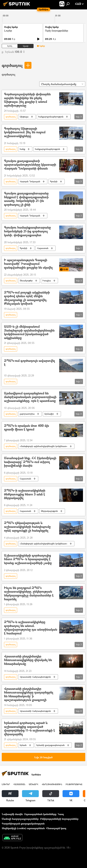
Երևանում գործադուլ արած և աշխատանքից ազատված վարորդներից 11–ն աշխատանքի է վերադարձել (30, 728)
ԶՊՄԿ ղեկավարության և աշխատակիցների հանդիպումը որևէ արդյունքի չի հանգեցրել (27, 527)
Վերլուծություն (52, 784)
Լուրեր (8, 31)
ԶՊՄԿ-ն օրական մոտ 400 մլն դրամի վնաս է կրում (26, 428)
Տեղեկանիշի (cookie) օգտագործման (23, 828)
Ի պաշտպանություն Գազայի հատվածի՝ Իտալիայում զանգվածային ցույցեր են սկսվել (28, 264)
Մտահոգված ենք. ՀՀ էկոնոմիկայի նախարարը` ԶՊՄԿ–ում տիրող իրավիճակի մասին (30, 462)
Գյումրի (54, 181)
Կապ (61, 814)
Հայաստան (43, 248)
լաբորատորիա (27, 414)
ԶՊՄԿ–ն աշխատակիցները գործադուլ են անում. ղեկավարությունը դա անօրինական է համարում (31, 628)
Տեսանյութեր (26, 281)
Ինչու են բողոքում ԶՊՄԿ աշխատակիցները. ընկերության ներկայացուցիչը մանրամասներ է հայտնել (29, 593)
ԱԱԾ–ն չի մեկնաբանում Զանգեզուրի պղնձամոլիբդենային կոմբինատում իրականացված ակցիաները (29, 332)
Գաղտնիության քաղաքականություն (23, 823)
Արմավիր (49, 414)
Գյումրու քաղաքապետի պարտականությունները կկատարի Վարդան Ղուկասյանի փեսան (30, 165)
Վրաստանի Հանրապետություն (35, 677)
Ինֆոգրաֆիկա (74, 784)
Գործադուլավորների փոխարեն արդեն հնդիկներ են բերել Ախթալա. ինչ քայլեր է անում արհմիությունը (27, 100)
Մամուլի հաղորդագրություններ (20, 819)
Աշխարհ (34, 784)
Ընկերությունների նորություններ (59, 819)
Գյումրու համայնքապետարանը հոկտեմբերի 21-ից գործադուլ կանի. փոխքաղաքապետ (27, 231)
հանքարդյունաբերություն (51, 117)
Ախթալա (24, 117)
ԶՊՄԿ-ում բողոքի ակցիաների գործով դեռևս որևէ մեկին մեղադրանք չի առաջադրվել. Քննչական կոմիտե (27, 298)
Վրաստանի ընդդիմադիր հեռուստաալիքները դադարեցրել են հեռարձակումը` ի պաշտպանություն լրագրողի (29, 694)
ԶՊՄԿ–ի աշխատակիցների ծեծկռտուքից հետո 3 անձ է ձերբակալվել (25, 494)
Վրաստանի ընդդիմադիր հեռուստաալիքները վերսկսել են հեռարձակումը (28, 660)
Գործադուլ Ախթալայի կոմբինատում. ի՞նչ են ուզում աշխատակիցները (25, 132)
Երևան (23, 745)
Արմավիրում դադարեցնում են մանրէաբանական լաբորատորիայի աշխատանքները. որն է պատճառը (30, 397)
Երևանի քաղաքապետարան (50, 745)
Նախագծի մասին (12, 814)
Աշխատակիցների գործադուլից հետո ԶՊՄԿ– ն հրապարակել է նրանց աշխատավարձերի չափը (28, 559)
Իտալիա (47, 281)
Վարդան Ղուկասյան (30, 181)
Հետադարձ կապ (56, 828)
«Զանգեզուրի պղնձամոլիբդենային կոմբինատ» (43, 446)
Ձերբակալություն (49, 511)
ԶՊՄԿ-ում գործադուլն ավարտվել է (29, 363)
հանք (22, 149)
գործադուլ (12, 65)
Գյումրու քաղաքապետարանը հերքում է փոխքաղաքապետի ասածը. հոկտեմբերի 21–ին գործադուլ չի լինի (26, 199)
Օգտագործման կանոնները (40, 814)
